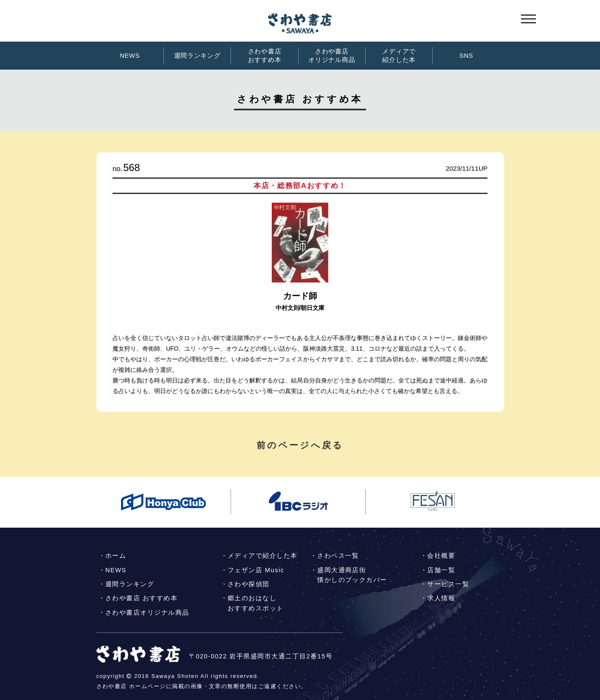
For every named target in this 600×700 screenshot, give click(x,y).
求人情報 (441, 598)
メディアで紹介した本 (399, 56)
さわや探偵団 (249, 584)
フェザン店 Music (256, 570)
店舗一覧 (441, 570)
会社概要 (441, 556)
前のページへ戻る (300, 445)
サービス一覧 (448, 584)
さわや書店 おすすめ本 (141, 598)
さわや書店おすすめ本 (265, 56)
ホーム (116, 556)
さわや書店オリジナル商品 (332, 56)
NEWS (130, 56)
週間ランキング (197, 56)
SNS (466, 56)
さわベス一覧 (338, 556)
